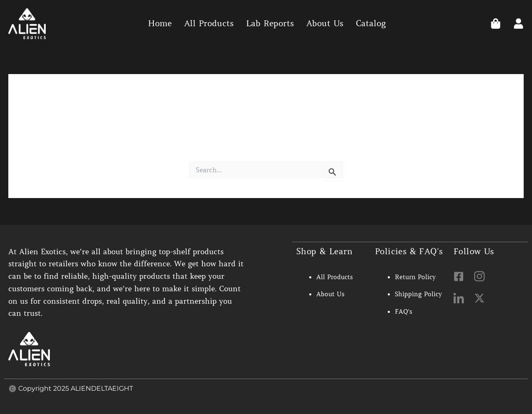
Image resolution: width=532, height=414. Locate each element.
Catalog (371, 24)
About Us (325, 24)
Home (160, 24)
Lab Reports (270, 24)
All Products (209, 24)
